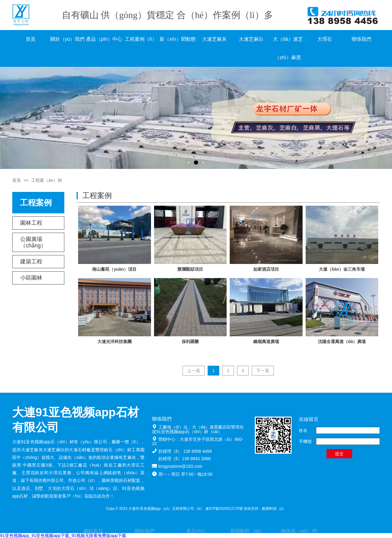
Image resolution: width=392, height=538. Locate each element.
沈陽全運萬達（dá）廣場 (342, 341)
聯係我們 (361, 39)
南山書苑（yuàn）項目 (114, 269)
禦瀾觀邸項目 (190, 269)
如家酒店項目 (266, 269)
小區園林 (31, 278)
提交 (339, 454)
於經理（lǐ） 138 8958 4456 (185, 451)
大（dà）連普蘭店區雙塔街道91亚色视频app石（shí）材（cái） (198, 429)
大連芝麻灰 (214, 39)
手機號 (305, 441)
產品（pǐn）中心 (104, 39)
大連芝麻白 (251, 39)
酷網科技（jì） (274, 509)
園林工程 (31, 223)
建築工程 (31, 261)
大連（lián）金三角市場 (342, 269)
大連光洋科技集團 (115, 341)
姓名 (303, 430)
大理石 (325, 39)
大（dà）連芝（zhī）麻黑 (288, 48)
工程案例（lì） (141, 39)
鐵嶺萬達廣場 (266, 341)
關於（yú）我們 (68, 39)
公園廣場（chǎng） (33, 242)
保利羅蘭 (190, 341)
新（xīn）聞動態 (177, 39)
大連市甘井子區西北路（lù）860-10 (198, 442)
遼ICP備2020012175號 (224, 509)
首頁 (31, 39)
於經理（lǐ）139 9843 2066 (185, 459)
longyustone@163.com (180, 466)
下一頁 (263, 371)
